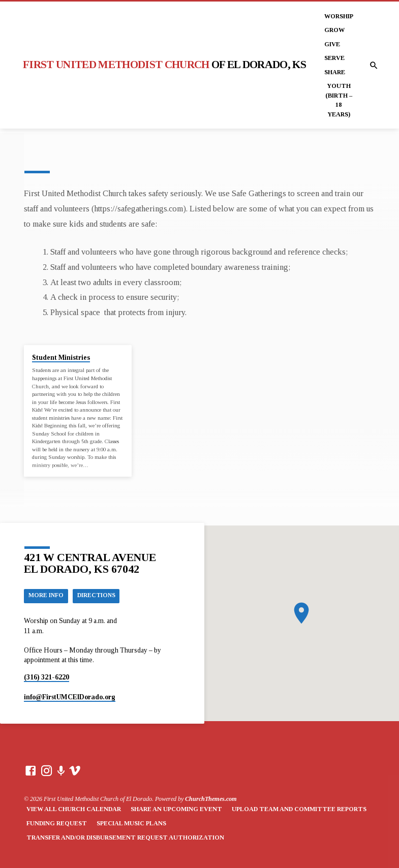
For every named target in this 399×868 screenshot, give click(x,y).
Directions (100, 595)
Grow (334, 30)
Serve (334, 58)
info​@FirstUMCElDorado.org (70, 697)
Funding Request (57, 823)
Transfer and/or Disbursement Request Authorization (125, 838)
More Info (47, 595)
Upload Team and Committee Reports (299, 810)
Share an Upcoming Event (176, 810)
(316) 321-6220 (47, 677)
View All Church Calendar (74, 810)
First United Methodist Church (164, 65)
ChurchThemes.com (211, 799)
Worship (339, 16)
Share (335, 72)
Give (332, 44)
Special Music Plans (131, 823)
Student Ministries (61, 358)
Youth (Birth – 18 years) (339, 100)
